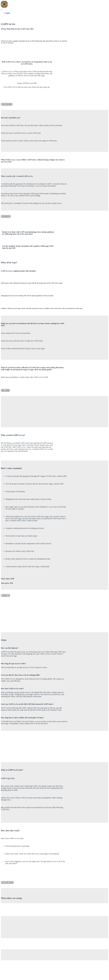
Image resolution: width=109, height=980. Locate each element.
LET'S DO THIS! (7, 882)
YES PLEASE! (7, 104)
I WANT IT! (5, 595)
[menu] (54, 13)
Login (8, 13)
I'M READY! (6, 216)
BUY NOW (5, 390)
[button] (2, 10)
